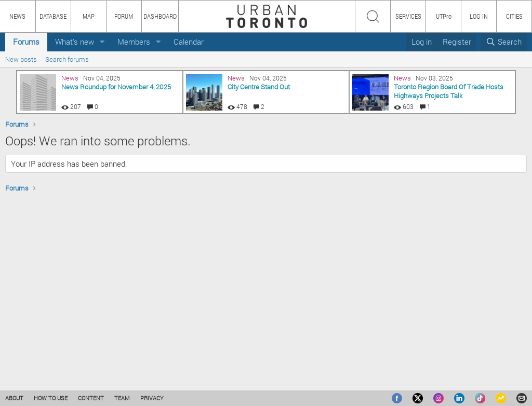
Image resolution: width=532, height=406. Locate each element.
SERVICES (408, 16)
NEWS (17, 16)
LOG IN (479, 16)
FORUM (124, 16)
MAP (89, 16)
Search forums (67, 59)
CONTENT (91, 398)
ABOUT (14, 398)
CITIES (514, 16)
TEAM (122, 398)
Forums (26, 42)
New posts (21, 59)
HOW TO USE (51, 398)
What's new (75, 42)
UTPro (444, 16)
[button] (102, 42)
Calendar (189, 42)
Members (134, 42)
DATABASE (53, 16)
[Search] (504, 42)
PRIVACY (152, 398)
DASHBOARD (160, 16)
